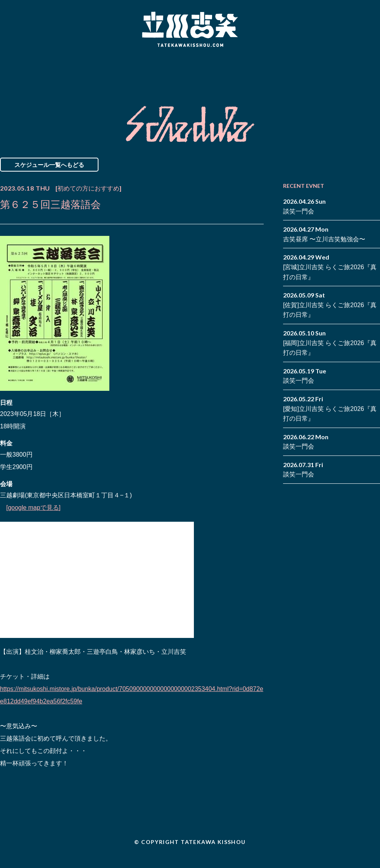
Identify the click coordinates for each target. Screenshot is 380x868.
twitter (374, 65)
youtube (374, 77)
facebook (363, 65)
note (363, 77)
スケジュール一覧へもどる (49, 165)
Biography (179, 71)
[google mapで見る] (34, 508)
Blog (256, 71)
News (32, 71)
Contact (325, 71)
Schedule (102, 71)
